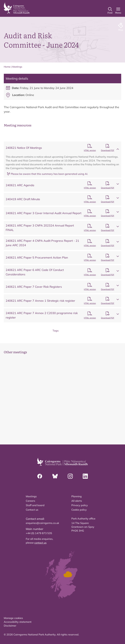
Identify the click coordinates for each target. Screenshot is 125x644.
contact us (40, 543)
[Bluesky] (55, 476)
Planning (77, 496)
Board (66, 331)
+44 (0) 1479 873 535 (39, 533)
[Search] (110, 11)
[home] (17, 8)
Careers (30, 501)
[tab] (56, 424)
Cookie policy (79, 510)
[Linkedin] (85, 476)
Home (7, 67)
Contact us (32, 510)
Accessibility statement (18, 622)
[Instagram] (70, 476)
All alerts (77, 501)
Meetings (17, 67)
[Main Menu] (118, 11)
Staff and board (35, 505)
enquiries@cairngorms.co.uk (42, 523)
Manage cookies (13, 618)
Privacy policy (80, 505)
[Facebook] (40, 476)
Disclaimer (10, 626)
